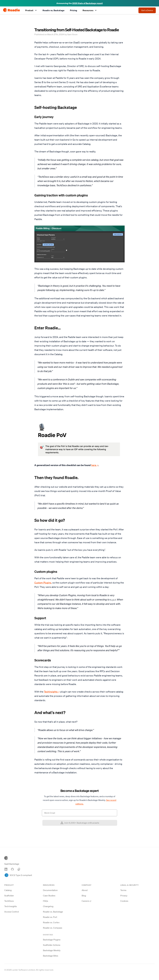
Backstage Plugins (52, 940)
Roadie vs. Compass (53, 928)
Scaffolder (9, 896)
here (95, 465)
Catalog (8, 890)
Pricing (74, 10)
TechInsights (52, 692)
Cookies (124, 901)
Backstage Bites (51, 956)
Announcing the (80, 3)
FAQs (46, 901)
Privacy (124, 896)
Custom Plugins (43, 583)
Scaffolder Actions (52, 945)
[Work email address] (79, 813)
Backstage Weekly (52, 950)
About (85, 890)
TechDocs (9, 901)
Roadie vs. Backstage (54, 10)
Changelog (48, 906)
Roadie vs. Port (50, 917)
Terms (123, 890)
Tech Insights (11, 906)
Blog (84, 896)
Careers (86, 901)
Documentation (50, 890)
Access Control (12, 912)
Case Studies (49, 896)
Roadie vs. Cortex (51, 922)
